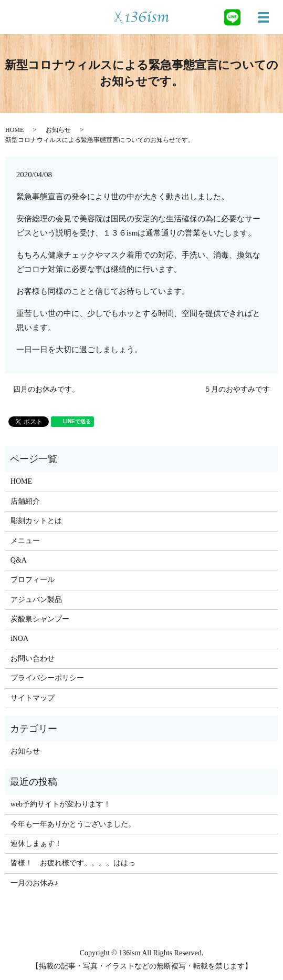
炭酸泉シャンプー (40, 619)
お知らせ (58, 130)
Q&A (19, 560)
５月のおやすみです (237, 389)
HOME (14, 130)
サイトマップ (33, 698)
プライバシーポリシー (47, 678)
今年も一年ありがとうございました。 (73, 824)
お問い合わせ (33, 659)
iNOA (19, 639)
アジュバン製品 (36, 600)
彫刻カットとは (36, 521)
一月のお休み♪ (34, 883)
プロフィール (33, 580)
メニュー (25, 541)
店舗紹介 (25, 501)
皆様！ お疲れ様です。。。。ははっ (73, 863)
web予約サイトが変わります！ (61, 804)
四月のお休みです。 (46, 389)
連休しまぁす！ (36, 844)
